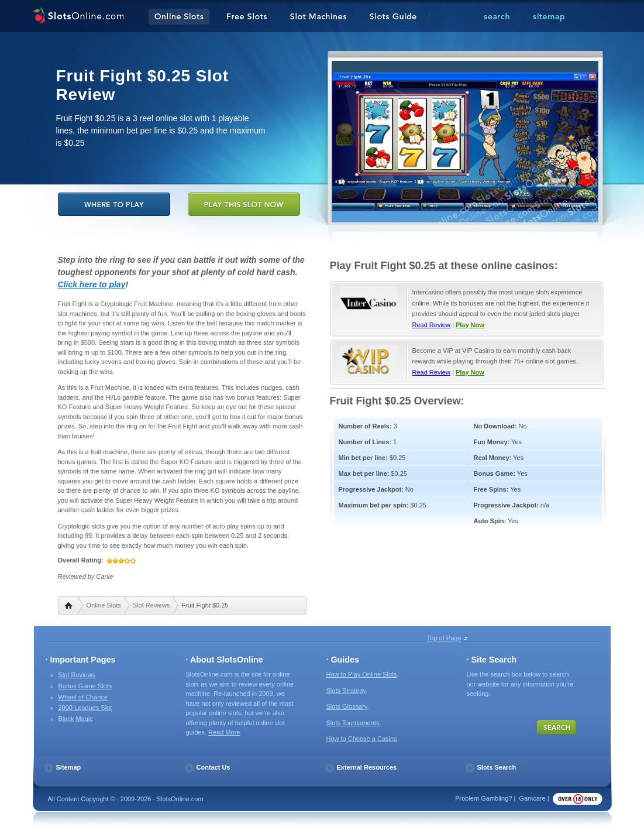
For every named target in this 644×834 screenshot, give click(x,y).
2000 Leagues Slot (85, 708)
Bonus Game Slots (85, 686)
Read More (224, 732)
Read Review (431, 325)
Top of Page (444, 638)
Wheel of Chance (83, 697)
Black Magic (76, 719)
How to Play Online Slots (362, 674)
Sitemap (69, 767)
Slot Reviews (151, 605)
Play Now (470, 325)
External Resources (367, 767)
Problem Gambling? (483, 798)
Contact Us (213, 767)
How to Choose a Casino (362, 739)
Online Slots (104, 605)
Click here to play (92, 284)
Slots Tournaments (353, 723)
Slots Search (497, 767)
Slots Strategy (346, 691)
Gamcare (532, 798)
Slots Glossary (347, 706)
